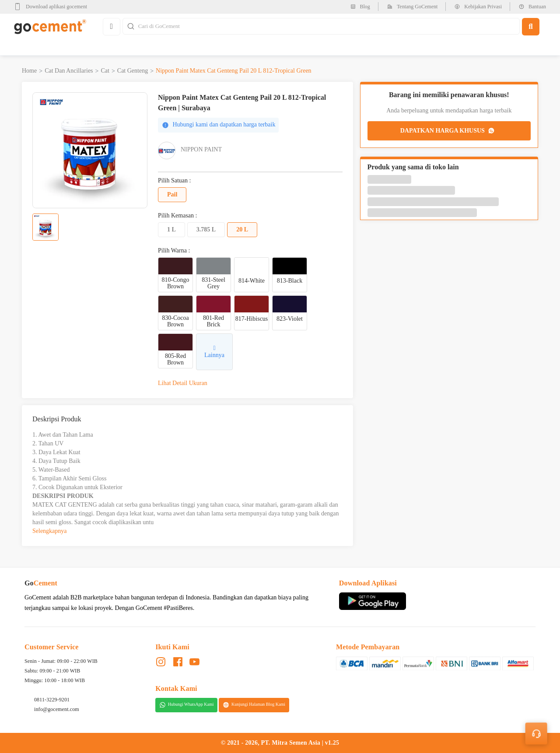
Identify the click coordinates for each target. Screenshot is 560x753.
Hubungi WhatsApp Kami (187, 705)
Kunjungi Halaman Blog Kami (254, 705)
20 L (242, 229)
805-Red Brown (175, 359)
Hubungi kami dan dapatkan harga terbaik (219, 125)
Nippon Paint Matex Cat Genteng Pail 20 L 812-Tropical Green (234, 71)
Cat (105, 71)
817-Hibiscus (252, 319)
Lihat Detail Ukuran (183, 383)
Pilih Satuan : (174, 181)
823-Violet (290, 319)
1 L (171, 229)
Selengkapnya (50, 531)
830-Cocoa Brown (175, 321)
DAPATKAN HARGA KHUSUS (448, 131)
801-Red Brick (213, 321)
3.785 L (206, 229)
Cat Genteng (133, 71)
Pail (172, 194)
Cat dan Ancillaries (69, 71)
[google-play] (53, 7)
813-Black (290, 281)
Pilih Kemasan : (177, 216)
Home (29, 71)
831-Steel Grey (213, 283)
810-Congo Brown (176, 283)
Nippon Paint (201, 149)
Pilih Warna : (174, 251)
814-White (252, 281)
